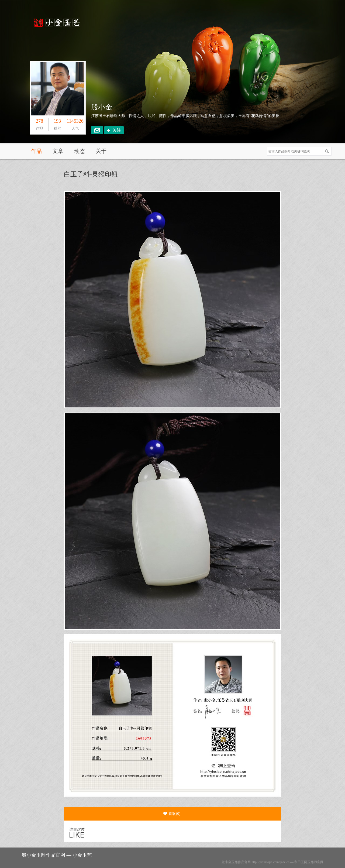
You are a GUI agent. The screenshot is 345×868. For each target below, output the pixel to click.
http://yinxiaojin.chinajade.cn (270, 862)
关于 (101, 151)
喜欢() (172, 814)
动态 (80, 151)
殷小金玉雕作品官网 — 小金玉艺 (57, 855)
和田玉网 (301, 862)
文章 (58, 151)
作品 (36, 151)
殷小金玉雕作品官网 (236, 862)
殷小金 (102, 107)
